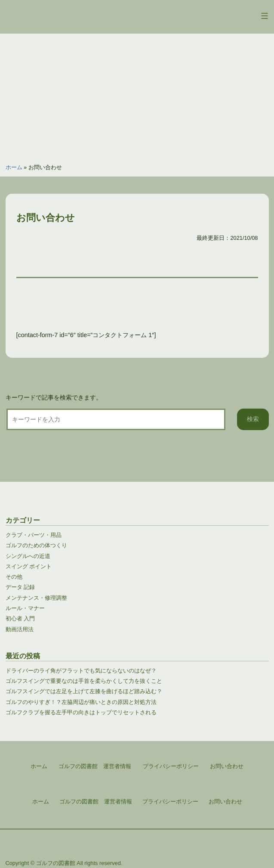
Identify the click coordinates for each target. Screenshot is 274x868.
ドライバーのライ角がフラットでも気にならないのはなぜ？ (81, 671)
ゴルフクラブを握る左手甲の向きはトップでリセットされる (81, 712)
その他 (14, 577)
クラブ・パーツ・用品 (34, 535)
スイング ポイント (29, 566)
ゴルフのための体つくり (36, 545)
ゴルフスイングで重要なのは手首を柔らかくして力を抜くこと (84, 681)
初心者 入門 (20, 618)
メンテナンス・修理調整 (36, 598)
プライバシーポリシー (170, 801)
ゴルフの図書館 (56, 863)
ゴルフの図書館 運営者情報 (96, 801)
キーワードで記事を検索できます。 (54, 397)
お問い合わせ (225, 801)
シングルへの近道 (28, 556)
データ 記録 (20, 587)
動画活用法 (20, 629)
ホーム (14, 167)
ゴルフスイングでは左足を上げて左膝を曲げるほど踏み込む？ (84, 691)
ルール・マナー (25, 608)
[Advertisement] (137, 94)
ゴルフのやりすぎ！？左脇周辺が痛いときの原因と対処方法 (81, 702)
